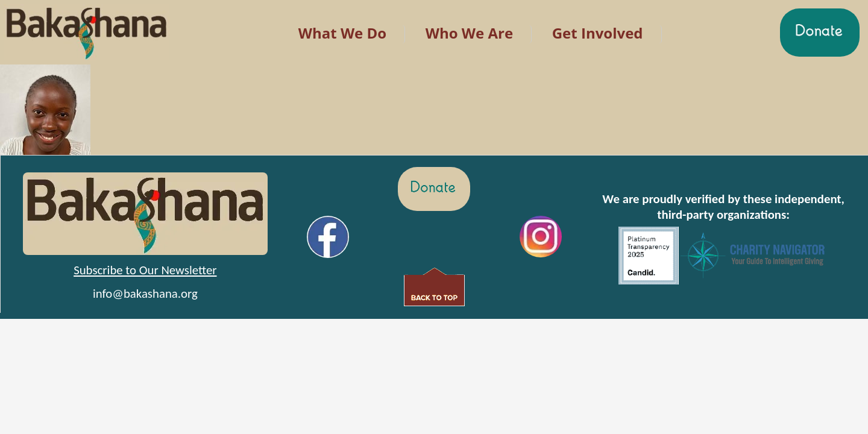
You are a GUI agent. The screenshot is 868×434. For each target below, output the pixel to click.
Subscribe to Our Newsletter (145, 270)
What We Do (342, 33)
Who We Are (469, 33)
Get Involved (598, 33)
